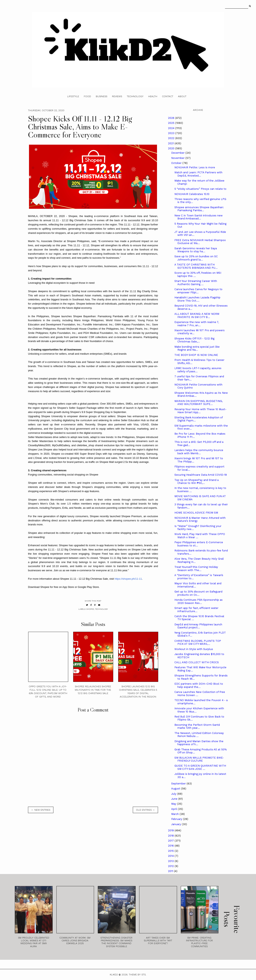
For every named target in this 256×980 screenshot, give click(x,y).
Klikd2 (114, 975)
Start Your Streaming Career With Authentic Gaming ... (196, 283)
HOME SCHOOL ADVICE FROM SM (196, 513)
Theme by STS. (137, 975)
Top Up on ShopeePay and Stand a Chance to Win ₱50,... (196, 482)
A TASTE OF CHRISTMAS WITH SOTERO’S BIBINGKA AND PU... (196, 266)
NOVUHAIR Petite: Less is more (195, 167)
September (179, 784)
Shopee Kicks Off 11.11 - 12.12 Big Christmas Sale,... (194, 340)
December (178, 153)
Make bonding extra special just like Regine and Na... (197, 348)
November (178, 158)
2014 (171, 856)
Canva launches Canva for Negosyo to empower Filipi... (198, 291)
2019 (171, 830)
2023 (172, 133)
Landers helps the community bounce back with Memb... (199, 452)
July (174, 794)
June (175, 799)
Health (153, 96)
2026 (172, 118)
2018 (171, 836)
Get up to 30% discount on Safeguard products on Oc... (198, 593)
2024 (172, 128)
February (177, 819)
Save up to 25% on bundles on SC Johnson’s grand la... (196, 258)
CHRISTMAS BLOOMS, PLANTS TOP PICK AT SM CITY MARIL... (198, 642)
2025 (172, 123)
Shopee (90, 609)
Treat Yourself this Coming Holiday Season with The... (196, 569)
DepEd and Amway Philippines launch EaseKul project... (198, 626)
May (174, 804)
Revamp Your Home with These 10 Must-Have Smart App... (200, 411)
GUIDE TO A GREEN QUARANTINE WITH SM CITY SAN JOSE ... (200, 767)
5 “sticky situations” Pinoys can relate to (200, 189)
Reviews (117, 96)
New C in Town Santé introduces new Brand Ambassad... (198, 217)
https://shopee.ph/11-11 (128, 579)
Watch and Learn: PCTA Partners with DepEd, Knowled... (198, 174)
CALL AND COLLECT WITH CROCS (197, 662)
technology (101, 609)
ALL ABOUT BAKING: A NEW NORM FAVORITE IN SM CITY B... (197, 315)
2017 (171, 841)
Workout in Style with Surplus (194, 649)
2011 (171, 871)
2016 (171, 846)
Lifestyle (73, 96)
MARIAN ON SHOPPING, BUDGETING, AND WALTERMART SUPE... (198, 403)
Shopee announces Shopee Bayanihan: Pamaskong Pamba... (199, 209)
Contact (168, 96)
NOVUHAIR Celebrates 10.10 (192, 194)
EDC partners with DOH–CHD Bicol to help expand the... (199, 685)
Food (87, 96)
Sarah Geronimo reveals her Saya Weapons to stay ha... (196, 250)
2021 (171, 143)
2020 (172, 148)
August (176, 789)
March (175, 814)
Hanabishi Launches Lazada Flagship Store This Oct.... (197, 299)
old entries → (145, 810)
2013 (171, 861)
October (177, 163)
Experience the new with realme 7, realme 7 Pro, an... (197, 324)
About (182, 96)
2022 (172, 138)
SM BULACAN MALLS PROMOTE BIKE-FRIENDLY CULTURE (199, 759)
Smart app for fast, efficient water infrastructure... (196, 610)
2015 (171, 851)
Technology (135, 96)
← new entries (41, 810)
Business (101, 96)
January (176, 824)
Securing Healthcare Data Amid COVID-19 (201, 475)
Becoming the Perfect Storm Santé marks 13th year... (197, 726)
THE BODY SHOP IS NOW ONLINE (196, 355)
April (174, 809)
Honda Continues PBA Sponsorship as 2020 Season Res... (198, 601)
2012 (171, 866)
